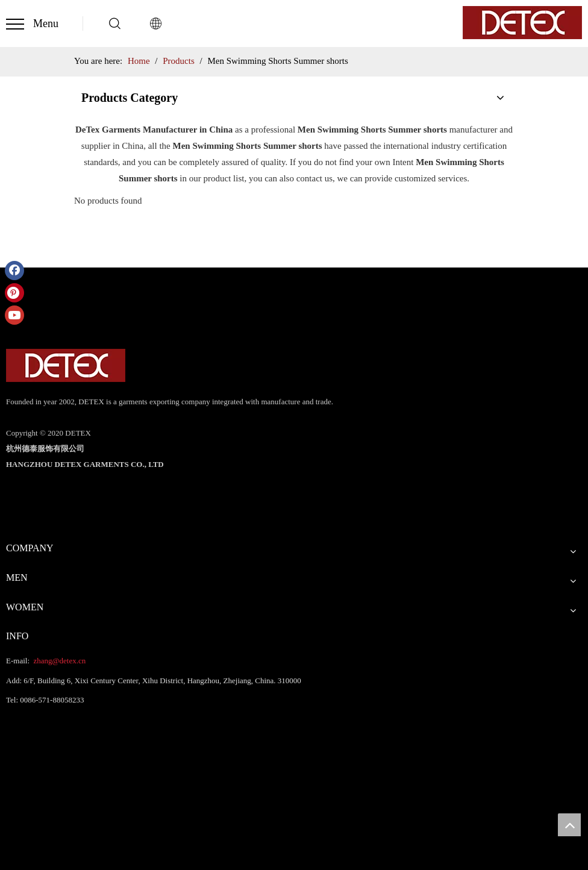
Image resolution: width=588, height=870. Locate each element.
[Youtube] (14, 315)
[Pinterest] (14, 293)
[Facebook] (14, 271)
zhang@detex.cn (58, 661)
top (569, 825)
